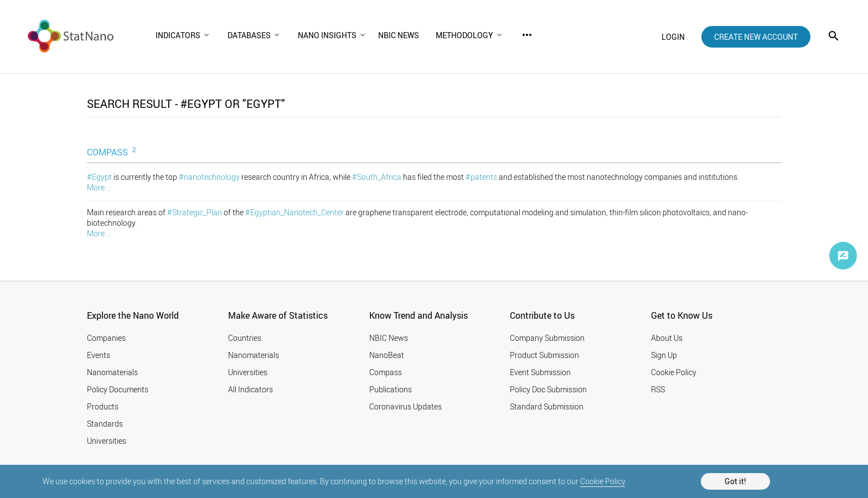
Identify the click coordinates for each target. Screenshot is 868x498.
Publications (391, 389)
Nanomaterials (112, 372)
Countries (245, 338)
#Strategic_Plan (195, 212)
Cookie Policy (603, 481)
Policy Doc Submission (548, 389)
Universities (107, 441)
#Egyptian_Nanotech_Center (294, 212)
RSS (658, 389)
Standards (105, 424)
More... (98, 187)
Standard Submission (547, 406)
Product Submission (544, 355)
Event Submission (540, 372)
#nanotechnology (209, 177)
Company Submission (547, 338)
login (673, 37)
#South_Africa (377, 177)
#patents (481, 177)
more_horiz (527, 35)
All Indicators (250, 389)
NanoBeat (387, 355)
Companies (106, 338)
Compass (386, 372)
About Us (667, 338)
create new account (756, 37)
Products (103, 406)
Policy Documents (118, 389)
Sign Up (664, 355)
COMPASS (113, 152)
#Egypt (99, 177)
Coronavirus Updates (405, 406)
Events (99, 355)
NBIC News (389, 338)
